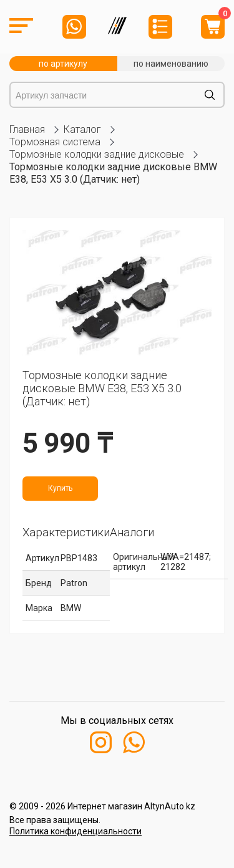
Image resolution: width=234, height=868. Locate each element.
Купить (60, 488)
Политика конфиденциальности (76, 831)
